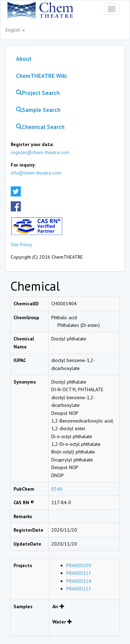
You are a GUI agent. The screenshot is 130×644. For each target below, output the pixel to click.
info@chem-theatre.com (36, 173)
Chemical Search (40, 127)
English (15, 30)
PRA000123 (79, 589)
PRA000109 (79, 565)
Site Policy (21, 244)
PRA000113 (79, 573)
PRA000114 (79, 581)
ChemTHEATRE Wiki (41, 76)
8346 (57, 489)
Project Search (38, 93)
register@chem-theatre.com (40, 152)
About (24, 59)
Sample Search (38, 110)
